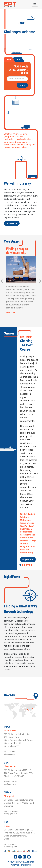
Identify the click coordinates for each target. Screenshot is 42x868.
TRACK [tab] (8, 60)
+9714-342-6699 (10, 844)
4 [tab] (27, 565)
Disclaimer (26, 865)
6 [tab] (31, 565)
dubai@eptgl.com (11, 847)
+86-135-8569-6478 (11, 811)
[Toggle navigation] (35, 4)
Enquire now (28, 559)
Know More (12, 223)
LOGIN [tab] (18, 60)
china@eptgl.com (10, 814)
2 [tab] (22, 565)
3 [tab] (25, 565)
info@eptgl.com (10, 754)
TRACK (22, 85)
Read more (11, 312)
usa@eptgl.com (10, 784)
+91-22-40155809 (10, 752)
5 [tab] (29, 565)
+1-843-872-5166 (10, 781)
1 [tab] (20, 565)
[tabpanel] (21, 449)
